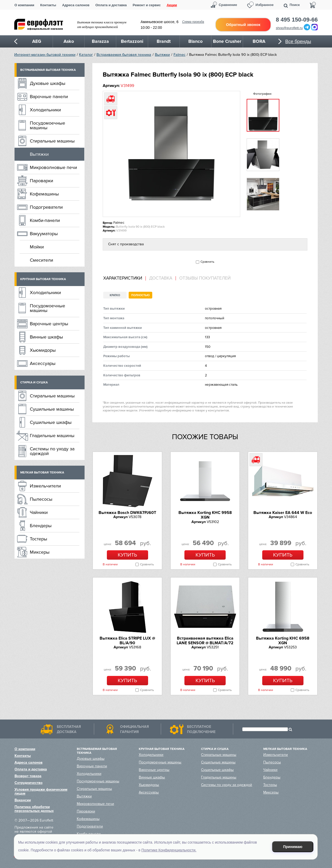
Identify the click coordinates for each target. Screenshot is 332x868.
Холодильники (45, 110)
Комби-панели (45, 220)
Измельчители (45, 486)
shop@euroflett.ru (289, 28)
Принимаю (293, 847)
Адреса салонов (76, 5)
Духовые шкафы (48, 83)
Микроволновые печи (53, 167)
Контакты (48, 5)
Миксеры (40, 552)
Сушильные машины (52, 409)
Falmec (179, 55)
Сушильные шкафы (51, 422)
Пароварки (41, 181)
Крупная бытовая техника (43, 279)
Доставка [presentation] (161, 278)
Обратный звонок (243, 25)
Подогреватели (46, 207)
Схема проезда (193, 22)
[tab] (125, 278)
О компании (24, 5)
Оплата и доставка (111, 5)
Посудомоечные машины (47, 125)
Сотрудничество (29, 783)
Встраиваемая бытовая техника (124, 55)
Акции (172, 5)
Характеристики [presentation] (123, 278)
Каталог (86, 55)
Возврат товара (28, 776)
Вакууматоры (44, 234)
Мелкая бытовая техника (42, 473)
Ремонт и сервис (147, 5)
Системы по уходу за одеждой (52, 451)
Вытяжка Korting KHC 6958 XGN (283, 641)
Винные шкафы (46, 337)
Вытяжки (162, 55)
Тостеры (39, 539)
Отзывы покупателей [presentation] (205, 278)
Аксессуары (43, 363)
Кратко (115, 295)
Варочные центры (49, 324)
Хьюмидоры (43, 350)
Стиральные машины (52, 141)
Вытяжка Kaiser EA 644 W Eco (283, 513)
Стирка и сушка (34, 382)
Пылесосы (41, 499)
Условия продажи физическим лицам (41, 791)
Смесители (41, 260)
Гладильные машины (52, 436)
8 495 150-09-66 (297, 20)
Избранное (265, 5)
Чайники (39, 512)
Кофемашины (44, 194)
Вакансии (23, 800)
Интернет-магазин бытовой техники (45, 55)
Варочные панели (49, 97)
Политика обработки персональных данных (34, 809)
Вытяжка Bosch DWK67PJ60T (127, 513)
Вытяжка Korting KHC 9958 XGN (205, 515)
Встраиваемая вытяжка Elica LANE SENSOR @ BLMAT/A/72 (205, 641)
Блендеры (41, 526)
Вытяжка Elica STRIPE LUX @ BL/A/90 (127, 641)
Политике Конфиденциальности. (169, 850)
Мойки (37, 247)
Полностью (140, 295)
